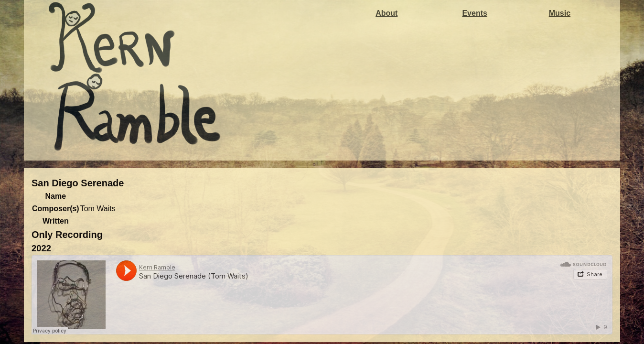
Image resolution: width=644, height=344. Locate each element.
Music (560, 13)
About (386, 13)
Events (474, 13)
